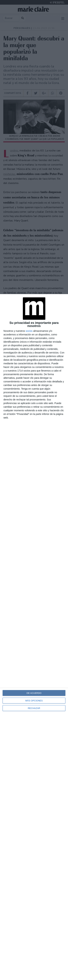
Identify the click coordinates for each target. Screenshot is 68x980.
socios (29, 331)
